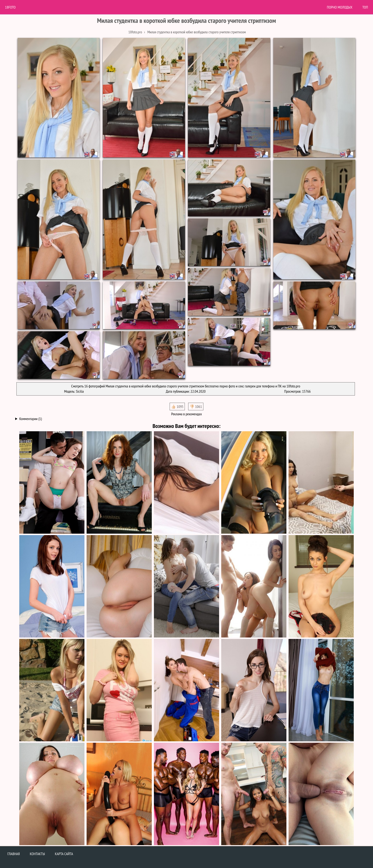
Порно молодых (340, 7)
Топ (365, 7)
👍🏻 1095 (177, 406)
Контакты (37, 854)
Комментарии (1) (31, 419)
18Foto (10, 7)
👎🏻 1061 (196, 406)
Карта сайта (64, 854)
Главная (14, 854)
